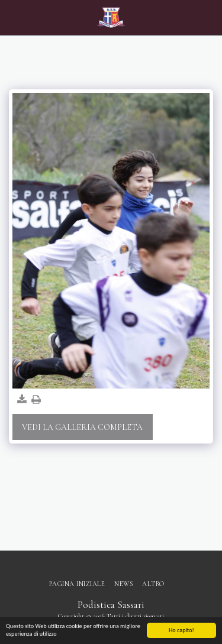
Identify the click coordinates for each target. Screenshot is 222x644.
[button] (13, 17)
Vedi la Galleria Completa (82, 427)
